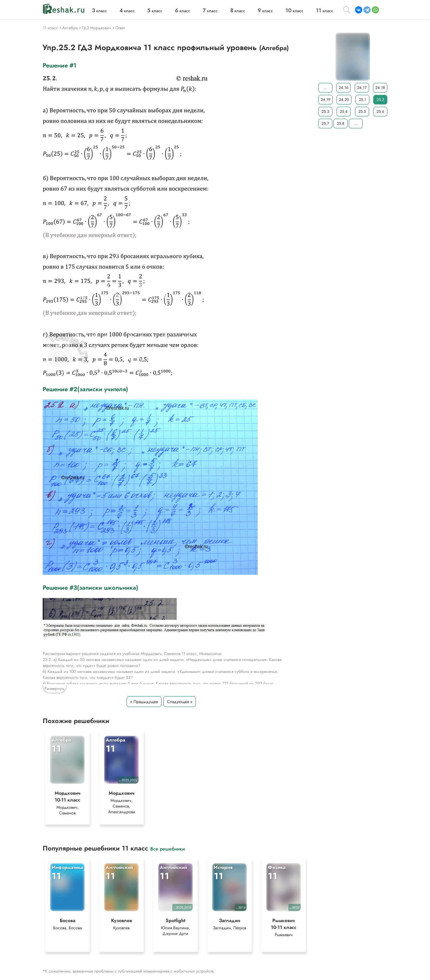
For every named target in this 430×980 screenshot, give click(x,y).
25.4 (344, 111)
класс (99, 11)
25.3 (325, 111)
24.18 (380, 88)
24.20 (344, 100)
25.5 (362, 111)
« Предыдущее (144, 702)
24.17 (362, 88)
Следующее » (180, 702)
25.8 (341, 123)
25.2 (380, 100)
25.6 (380, 111)
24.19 (325, 100)
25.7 (325, 123)
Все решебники (168, 849)
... (325, 88)
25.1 (363, 100)
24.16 (343, 88)
